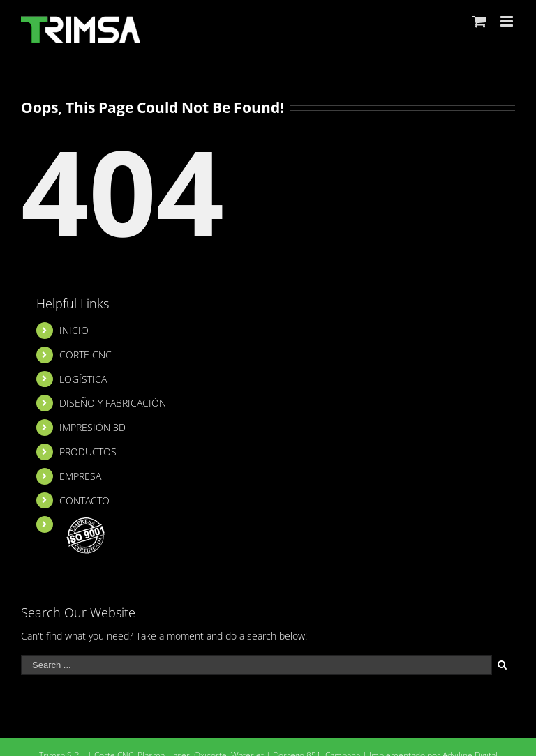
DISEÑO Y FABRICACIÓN (113, 403)
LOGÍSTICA (83, 379)
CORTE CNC (85, 355)
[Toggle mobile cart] (479, 21)
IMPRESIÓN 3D (92, 427)
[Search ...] (256, 665)
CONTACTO (84, 500)
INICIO (74, 330)
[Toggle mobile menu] (508, 21)
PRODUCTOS (88, 452)
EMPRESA (80, 476)
